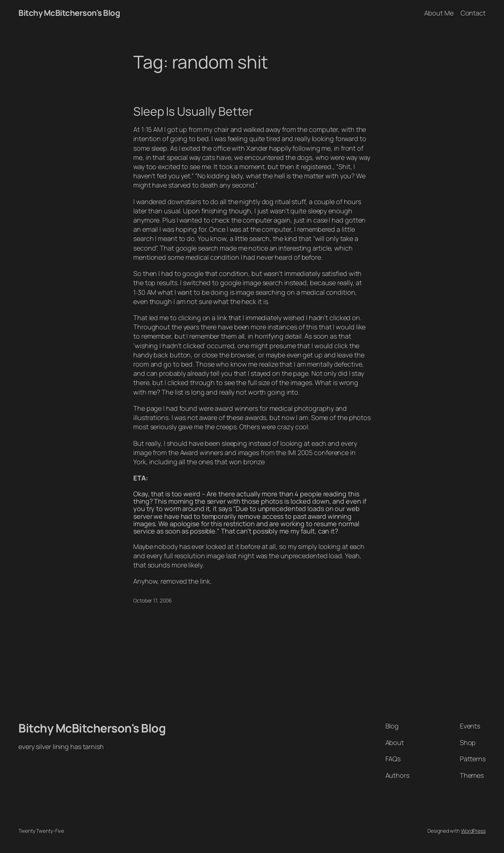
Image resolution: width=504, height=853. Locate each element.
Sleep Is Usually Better (193, 111)
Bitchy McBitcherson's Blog (69, 13)
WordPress (473, 831)
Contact (473, 13)
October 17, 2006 (152, 600)
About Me (439, 13)
